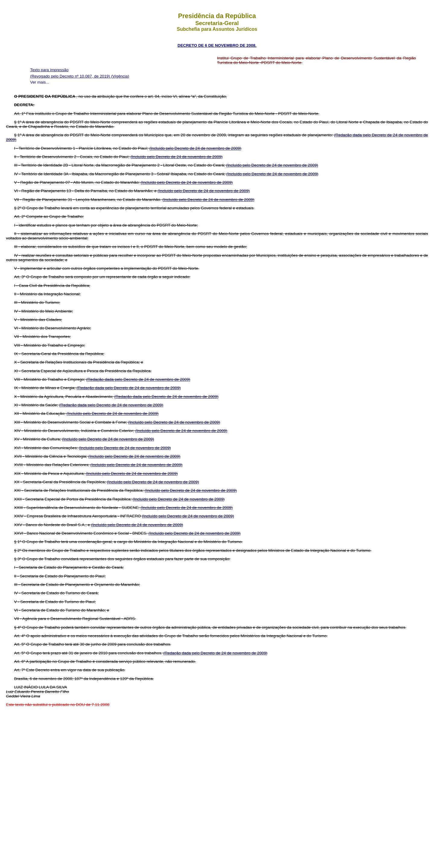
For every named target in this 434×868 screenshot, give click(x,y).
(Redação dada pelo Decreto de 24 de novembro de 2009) (138, 379)
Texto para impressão (49, 70)
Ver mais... (40, 82)
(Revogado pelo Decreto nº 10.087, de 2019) (71, 76)
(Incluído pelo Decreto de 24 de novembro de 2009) (195, 148)
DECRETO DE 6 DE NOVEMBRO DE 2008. (217, 45)
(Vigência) (120, 76)
